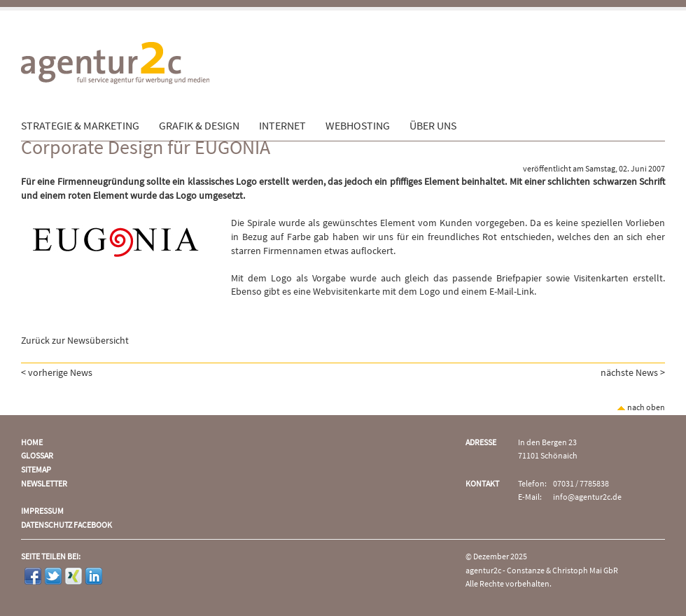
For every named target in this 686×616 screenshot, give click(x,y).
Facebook (33, 576)
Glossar (37, 456)
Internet (282, 126)
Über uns (433, 126)
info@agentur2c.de (587, 497)
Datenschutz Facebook (66, 525)
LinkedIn (94, 576)
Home (32, 443)
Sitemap (36, 470)
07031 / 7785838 (581, 484)
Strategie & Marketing (80, 126)
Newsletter (44, 484)
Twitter (53, 576)
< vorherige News (57, 373)
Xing (73, 576)
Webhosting (358, 126)
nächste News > (633, 373)
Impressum (42, 511)
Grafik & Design (199, 126)
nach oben (641, 408)
